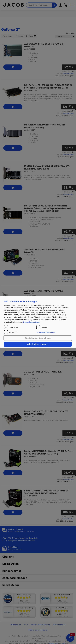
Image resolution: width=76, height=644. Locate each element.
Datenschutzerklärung (31, 322)
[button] (46, 332)
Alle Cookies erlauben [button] (38, 344)
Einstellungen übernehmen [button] (38, 338)
